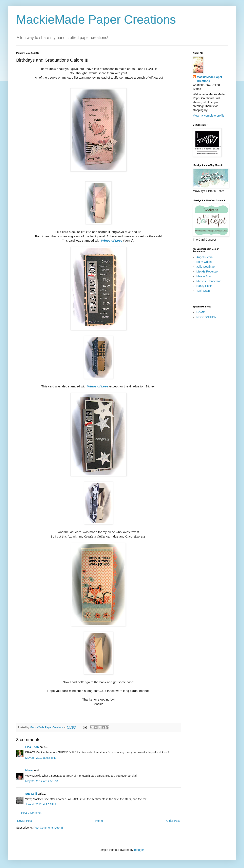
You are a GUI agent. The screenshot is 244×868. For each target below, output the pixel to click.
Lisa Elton (32, 747)
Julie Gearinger (206, 267)
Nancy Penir (204, 286)
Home (99, 821)
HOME (201, 312)
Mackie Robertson (208, 271)
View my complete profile (209, 116)
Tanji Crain (203, 291)
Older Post (173, 821)
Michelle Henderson (209, 281)
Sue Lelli (31, 794)
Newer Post (24, 821)
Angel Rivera (205, 257)
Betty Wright (204, 262)
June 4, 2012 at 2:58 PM (41, 804)
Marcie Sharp (205, 276)
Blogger (139, 850)
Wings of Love (112, 240)
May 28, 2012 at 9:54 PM (41, 758)
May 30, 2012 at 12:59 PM (42, 781)
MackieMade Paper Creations (96, 19)
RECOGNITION (207, 317)
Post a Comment (32, 813)
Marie (29, 770)
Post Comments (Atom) (48, 828)
